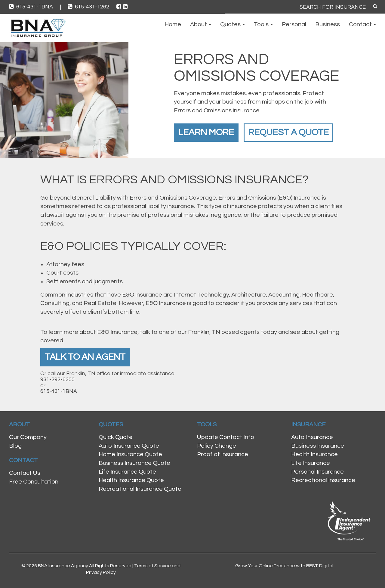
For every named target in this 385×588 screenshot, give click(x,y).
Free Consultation (34, 482)
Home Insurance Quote (130, 454)
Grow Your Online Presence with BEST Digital (284, 566)
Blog (15, 446)
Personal (294, 24)
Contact (362, 24)
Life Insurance (311, 463)
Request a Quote (288, 132)
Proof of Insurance (223, 454)
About (201, 24)
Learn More (206, 132)
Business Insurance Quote (134, 463)
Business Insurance (318, 446)
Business (328, 24)
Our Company (28, 437)
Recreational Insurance (323, 480)
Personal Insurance (317, 472)
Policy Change (217, 446)
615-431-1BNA (35, 7)
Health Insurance (314, 454)
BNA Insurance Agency (63, 566)
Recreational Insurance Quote (140, 489)
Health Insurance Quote (131, 480)
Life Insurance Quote (127, 472)
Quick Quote (116, 437)
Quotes (233, 24)
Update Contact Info (226, 437)
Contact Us (25, 473)
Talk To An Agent (85, 357)
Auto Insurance (312, 437)
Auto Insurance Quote (129, 446)
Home (173, 24)
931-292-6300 (57, 380)
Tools (263, 24)
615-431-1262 (89, 7)
